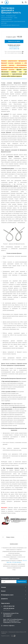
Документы (4, 599)
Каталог (3, 591)
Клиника (4, 587)
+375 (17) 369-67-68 (14, 49)
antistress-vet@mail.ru (9, 626)
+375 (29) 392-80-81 (14, 47)
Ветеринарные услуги (7, 595)
